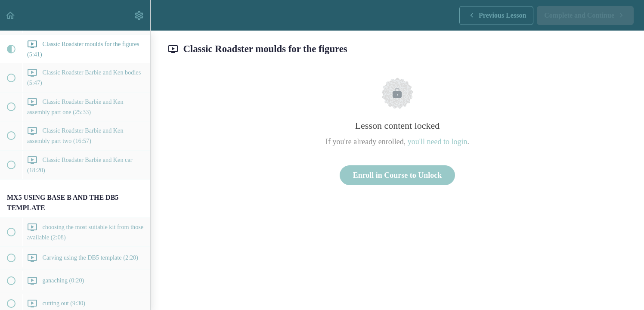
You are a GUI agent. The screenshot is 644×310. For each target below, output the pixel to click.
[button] (11, 15)
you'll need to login (438, 142)
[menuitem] (139, 15)
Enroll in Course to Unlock (398, 175)
